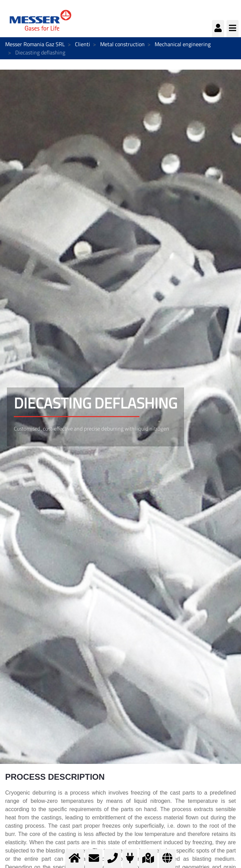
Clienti (83, 44)
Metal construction (122, 44)
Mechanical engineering (183, 44)
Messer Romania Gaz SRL (35, 44)
